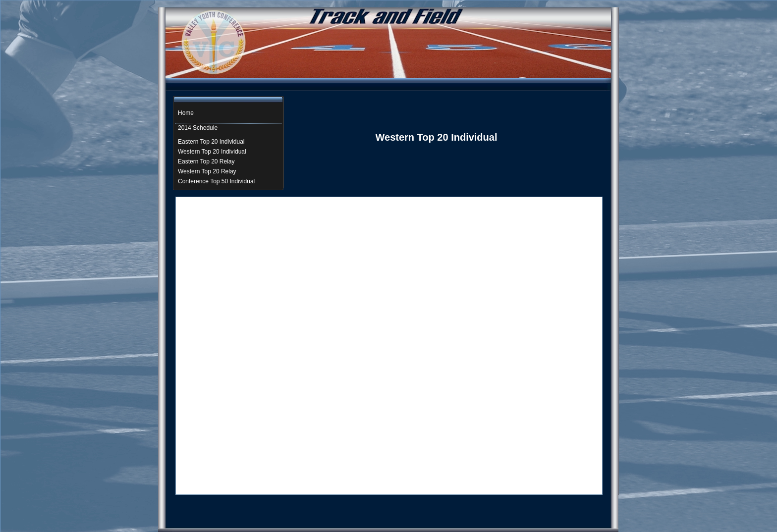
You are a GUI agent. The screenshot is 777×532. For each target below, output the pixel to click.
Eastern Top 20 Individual (211, 142)
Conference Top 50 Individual (216, 181)
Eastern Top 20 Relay (206, 161)
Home (186, 113)
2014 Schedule (198, 128)
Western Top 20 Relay (207, 171)
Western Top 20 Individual (212, 152)
